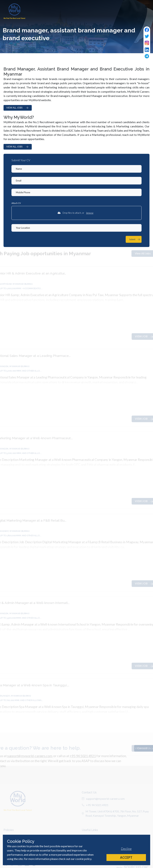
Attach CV (16, 203)
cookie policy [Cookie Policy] (83, 859)
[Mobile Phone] (76, 192)
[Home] (14, 11)
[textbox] (76, 169)
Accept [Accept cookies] (126, 857)
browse (90, 213)
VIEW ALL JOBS (18, 108)
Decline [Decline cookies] (126, 849)
